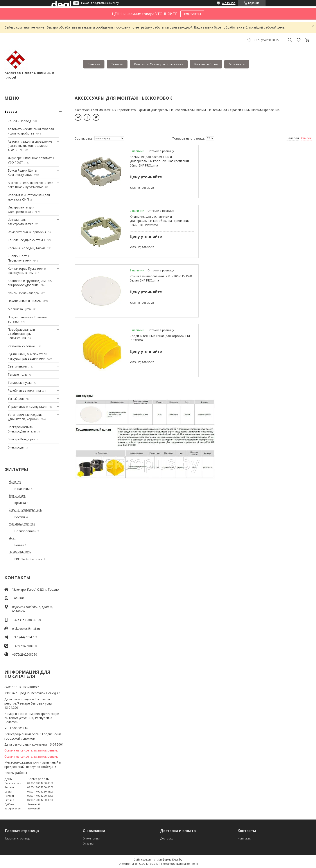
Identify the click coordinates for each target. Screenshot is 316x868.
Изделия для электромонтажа (21, 222)
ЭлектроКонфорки (22, 439)
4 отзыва (229, 3)
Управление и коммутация (27, 406)
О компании (91, 838)
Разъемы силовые (21, 346)
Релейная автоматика (24, 390)
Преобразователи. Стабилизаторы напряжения (22, 334)
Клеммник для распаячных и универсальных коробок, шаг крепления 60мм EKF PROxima (152, 161)
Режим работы (206, 64)
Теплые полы (18, 374)
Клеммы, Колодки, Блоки (26, 248)
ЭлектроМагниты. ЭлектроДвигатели (22, 429)
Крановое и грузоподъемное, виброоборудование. (30, 283)
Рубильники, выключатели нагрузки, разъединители (27, 356)
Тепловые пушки (20, 383)
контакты (192, 14)
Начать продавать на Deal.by (100, 3)
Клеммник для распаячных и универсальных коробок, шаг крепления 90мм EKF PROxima (272, 161)
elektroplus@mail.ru (26, 629)
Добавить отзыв (298, 40)
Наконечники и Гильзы (25, 301)
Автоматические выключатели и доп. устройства (31, 131)
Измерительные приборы (27, 232)
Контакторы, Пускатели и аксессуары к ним (27, 271)
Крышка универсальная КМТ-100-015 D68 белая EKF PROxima (157, 219)
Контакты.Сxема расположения (159, 64)
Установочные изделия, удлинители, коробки (26, 417)
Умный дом (16, 399)
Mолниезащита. (20, 309)
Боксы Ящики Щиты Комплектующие (22, 173)
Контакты (245, 838)
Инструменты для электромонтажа (21, 209)
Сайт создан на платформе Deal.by (158, 859)
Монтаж (235, 64)
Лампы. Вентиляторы (24, 293)
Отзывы (88, 843)
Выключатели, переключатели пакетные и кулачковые (31, 185)
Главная (94, 64)
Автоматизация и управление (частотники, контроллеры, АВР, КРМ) (30, 146)
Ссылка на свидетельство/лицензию (31, 750)
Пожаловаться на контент (180, 864)
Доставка (167, 838)
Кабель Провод (19, 121)
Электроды (16, 447)
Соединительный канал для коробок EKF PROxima (277, 219)
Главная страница (18, 838)
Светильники (17, 366)
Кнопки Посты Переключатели (20, 258)
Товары (117, 64)
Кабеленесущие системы (26, 240)
